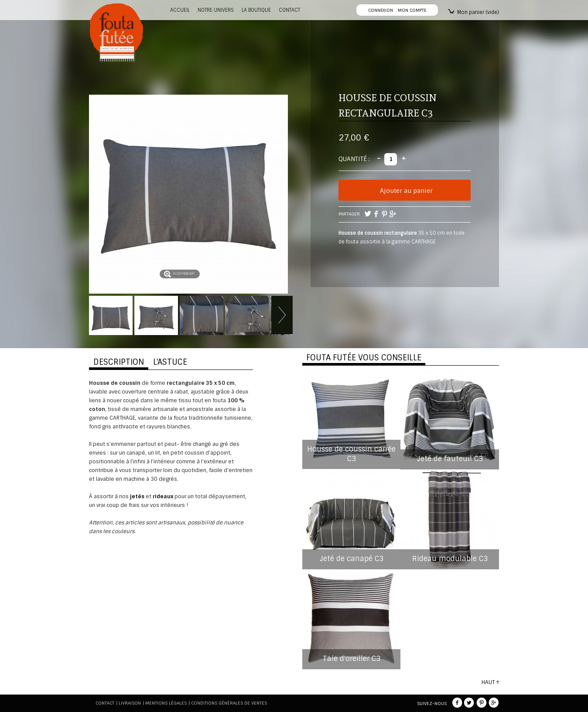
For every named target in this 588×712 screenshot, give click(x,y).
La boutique (256, 10)
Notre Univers (216, 10)
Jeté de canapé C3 (352, 559)
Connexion (381, 10)
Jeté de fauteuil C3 (450, 459)
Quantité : (354, 159)
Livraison (130, 703)
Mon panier (478, 12)
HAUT (488, 682)
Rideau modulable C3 (450, 559)
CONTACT (289, 10)
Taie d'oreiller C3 (352, 659)
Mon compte (412, 10)
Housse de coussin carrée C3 (351, 454)
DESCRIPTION (119, 362)
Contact (105, 703)
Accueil (180, 10)
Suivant (282, 315)
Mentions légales (166, 703)
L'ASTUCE (170, 362)
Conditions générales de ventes (229, 703)
